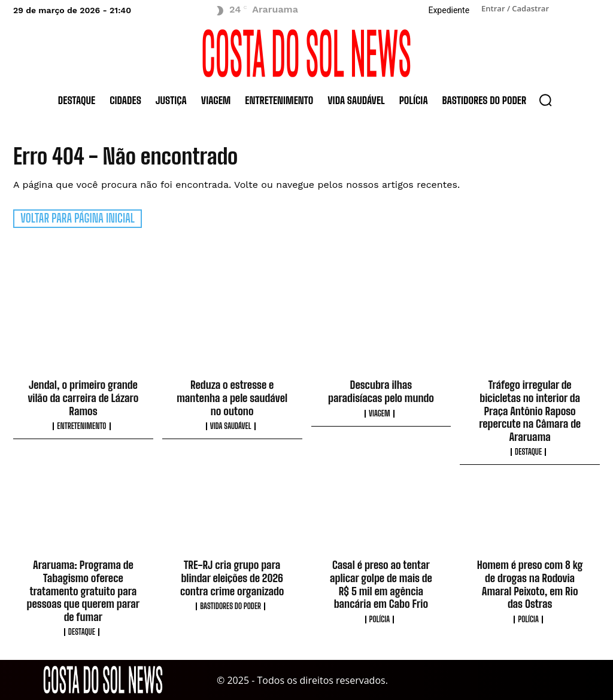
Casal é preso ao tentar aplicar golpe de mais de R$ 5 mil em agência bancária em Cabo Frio (381, 584)
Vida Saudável (231, 426)
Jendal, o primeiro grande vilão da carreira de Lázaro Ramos (83, 398)
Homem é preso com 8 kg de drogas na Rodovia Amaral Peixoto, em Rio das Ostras (530, 584)
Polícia (380, 619)
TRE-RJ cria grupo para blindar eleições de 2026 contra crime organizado (232, 578)
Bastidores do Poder (230, 606)
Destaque (528, 452)
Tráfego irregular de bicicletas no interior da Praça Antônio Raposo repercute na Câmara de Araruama (530, 410)
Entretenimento (81, 426)
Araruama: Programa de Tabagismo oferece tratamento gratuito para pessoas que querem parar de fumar (84, 591)
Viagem (380, 413)
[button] (545, 100)
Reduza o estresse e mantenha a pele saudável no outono (232, 398)
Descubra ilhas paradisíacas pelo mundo (381, 391)
